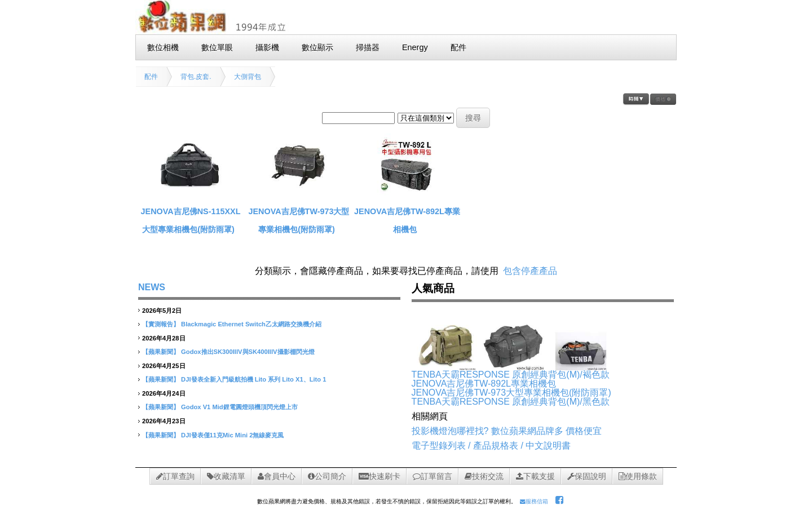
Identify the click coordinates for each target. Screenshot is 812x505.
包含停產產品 (530, 271)
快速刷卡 (379, 476)
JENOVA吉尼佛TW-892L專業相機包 (484, 384)
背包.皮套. (196, 77)
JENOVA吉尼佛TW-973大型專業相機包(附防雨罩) (511, 393)
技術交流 (484, 476)
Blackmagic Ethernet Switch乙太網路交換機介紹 (251, 324)
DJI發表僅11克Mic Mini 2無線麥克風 (232, 435)
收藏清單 (226, 476)
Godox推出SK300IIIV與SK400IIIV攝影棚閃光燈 (248, 352)
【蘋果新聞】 (161, 352)
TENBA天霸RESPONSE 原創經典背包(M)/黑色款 (511, 402)
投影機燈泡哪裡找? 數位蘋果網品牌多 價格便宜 (507, 431)
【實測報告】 (161, 324)
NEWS (152, 287)
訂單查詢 (175, 476)
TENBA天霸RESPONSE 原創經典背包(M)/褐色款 (511, 375)
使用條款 (638, 476)
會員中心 (277, 476)
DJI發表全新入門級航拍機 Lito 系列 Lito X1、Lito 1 (253, 379)
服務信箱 (534, 501)
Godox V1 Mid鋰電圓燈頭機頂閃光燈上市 (239, 407)
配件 (151, 77)
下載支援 (535, 476)
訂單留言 (433, 476)
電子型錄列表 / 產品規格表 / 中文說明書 (491, 446)
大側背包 (248, 77)
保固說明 (587, 476)
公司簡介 (327, 476)
